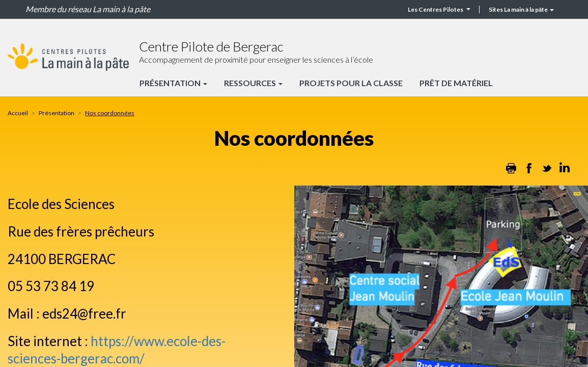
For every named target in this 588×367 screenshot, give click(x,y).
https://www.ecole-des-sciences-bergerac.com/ (117, 350)
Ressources (253, 83)
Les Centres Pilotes (439, 9)
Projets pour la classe (351, 83)
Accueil (18, 113)
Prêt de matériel (456, 83)
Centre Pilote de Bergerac (211, 46)
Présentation (173, 83)
